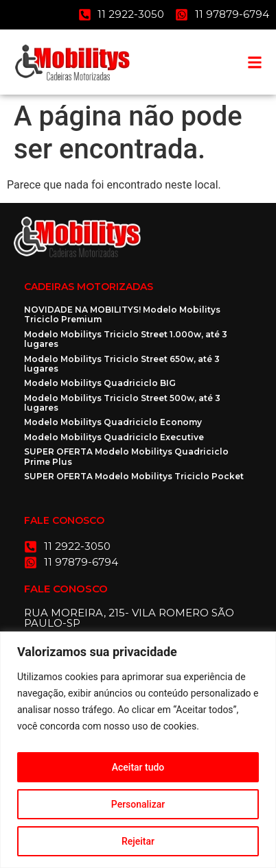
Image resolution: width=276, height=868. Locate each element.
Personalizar (138, 804)
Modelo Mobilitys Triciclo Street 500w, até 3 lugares (122, 403)
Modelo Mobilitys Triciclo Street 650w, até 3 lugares (122, 364)
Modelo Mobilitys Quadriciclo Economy (113, 422)
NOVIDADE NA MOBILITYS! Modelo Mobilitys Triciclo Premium (122, 314)
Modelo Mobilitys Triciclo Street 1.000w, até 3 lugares (126, 339)
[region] (138, 750)
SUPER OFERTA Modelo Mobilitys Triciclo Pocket (134, 476)
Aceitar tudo (138, 767)
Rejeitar (138, 841)
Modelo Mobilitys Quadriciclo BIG (100, 383)
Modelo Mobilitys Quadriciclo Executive (114, 437)
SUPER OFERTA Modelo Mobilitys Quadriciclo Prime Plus (126, 456)
